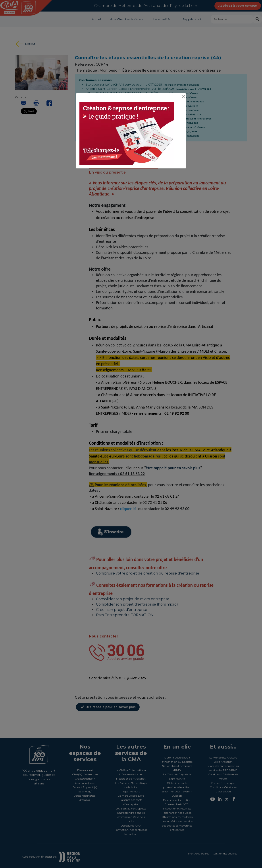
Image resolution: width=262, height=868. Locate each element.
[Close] (183, 96)
